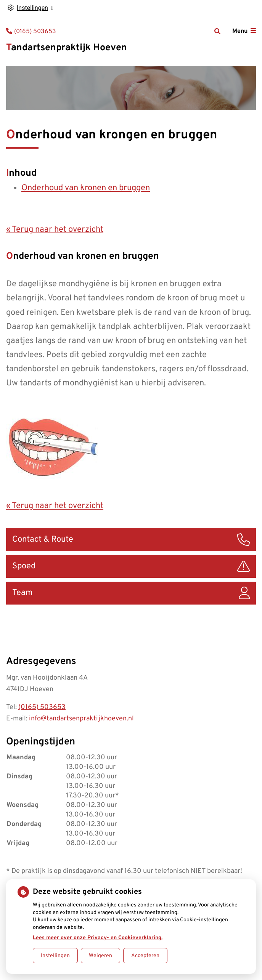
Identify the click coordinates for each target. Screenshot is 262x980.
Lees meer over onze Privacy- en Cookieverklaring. (98, 938)
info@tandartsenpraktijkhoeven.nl (81, 719)
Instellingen (55, 956)
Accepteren (145, 956)
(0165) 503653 (42, 707)
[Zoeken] (217, 31)
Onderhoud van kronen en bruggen (86, 188)
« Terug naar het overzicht (55, 230)
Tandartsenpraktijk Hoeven (67, 48)
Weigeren (100, 956)
